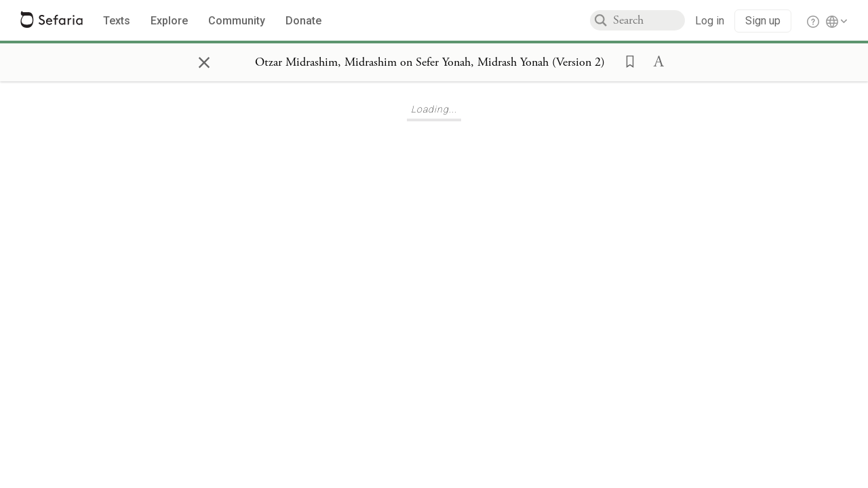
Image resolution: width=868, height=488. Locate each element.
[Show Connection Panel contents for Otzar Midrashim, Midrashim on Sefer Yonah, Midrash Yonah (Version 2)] (430, 62)
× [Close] (204, 60)
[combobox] (649, 20)
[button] (626, 60)
